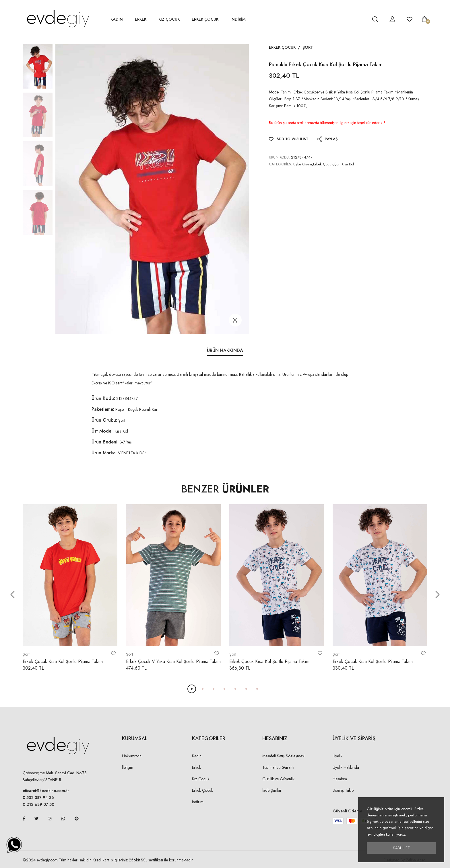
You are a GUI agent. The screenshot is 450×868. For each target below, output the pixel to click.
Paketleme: (103, 409)
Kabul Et (401, 848)
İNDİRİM (238, 19)
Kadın (117, 19)
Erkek (141, 19)
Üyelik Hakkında (346, 767)
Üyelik (338, 756)
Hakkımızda (132, 756)
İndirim (198, 802)
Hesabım (340, 779)
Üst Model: (103, 431)
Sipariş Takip (343, 790)
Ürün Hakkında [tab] (225, 350)
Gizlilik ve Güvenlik (278, 779)
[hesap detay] (361, 19)
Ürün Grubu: (104, 420)
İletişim (128, 767)
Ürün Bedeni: (105, 442)
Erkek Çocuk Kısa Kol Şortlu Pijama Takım (63, 661)
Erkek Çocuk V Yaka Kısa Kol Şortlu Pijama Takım (173, 661)
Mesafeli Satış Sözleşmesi (283, 756)
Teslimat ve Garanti (278, 767)
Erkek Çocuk (205, 19)
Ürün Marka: (104, 453)
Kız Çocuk (169, 19)
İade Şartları (272, 790)
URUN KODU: (279, 157)
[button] (12, 595)
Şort (308, 47)
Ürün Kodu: (103, 398)
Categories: (281, 164)
